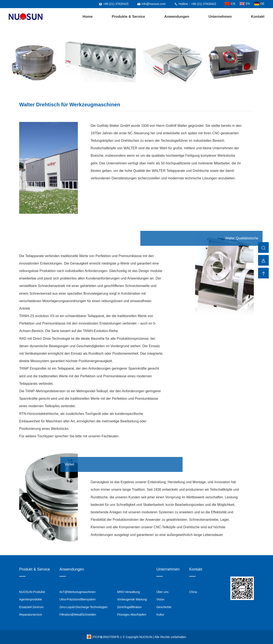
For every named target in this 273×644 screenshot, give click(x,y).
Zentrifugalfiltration (129, 607)
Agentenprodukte (31, 599)
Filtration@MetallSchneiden (78, 615)
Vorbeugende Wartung (132, 599)
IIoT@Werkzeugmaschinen (78, 592)
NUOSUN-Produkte (32, 592)
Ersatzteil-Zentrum (31, 607)
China (193, 592)
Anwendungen (177, 17)
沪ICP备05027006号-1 (107, 637)
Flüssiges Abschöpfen (132, 615)
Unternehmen (220, 17)
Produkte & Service (128, 17)
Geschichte (164, 607)
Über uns (162, 592)
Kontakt (258, 17)
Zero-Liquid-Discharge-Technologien (84, 607)
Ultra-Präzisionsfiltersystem (78, 599)
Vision (160, 599)
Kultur (160, 615)
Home (88, 17)
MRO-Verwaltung (129, 592)
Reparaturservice (31, 615)
